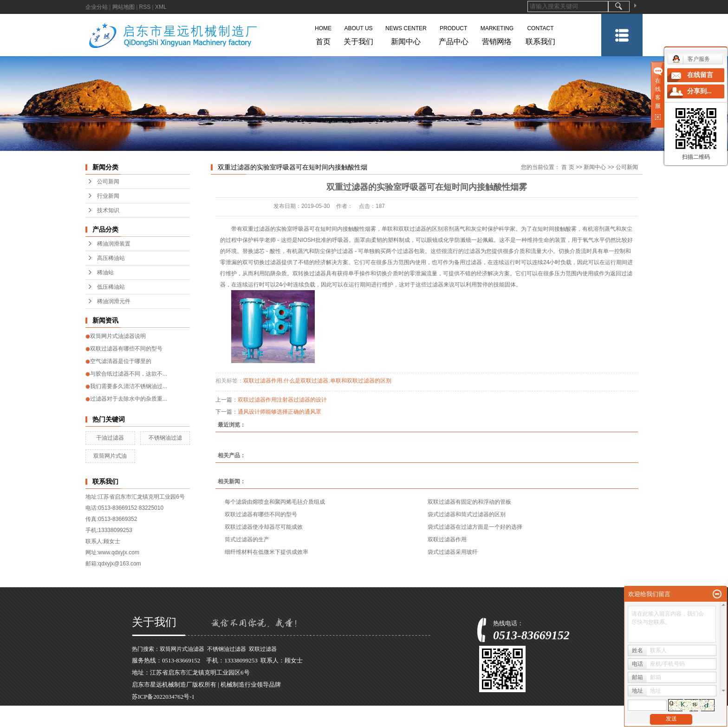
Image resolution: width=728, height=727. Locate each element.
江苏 (201, 721)
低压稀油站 (111, 287)
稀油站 (105, 273)
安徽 (242, 721)
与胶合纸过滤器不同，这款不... (129, 374)
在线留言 (700, 75)
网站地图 (123, 7)
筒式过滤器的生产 (247, 539)
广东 (269, 721)
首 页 (568, 167)
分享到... (699, 91)
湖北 (310, 721)
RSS (145, 7)
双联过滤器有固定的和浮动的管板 (469, 502)
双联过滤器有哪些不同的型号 (126, 349)
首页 (323, 33)
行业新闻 (108, 196)
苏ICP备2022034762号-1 (163, 697)
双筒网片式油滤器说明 (118, 336)
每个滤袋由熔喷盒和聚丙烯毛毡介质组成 (275, 502)
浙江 (228, 721)
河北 (282, 721)
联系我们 (540, 33)
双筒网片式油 (110, 456)
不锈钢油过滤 (165, 438)
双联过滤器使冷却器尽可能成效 (264, 527)
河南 (255, 721)
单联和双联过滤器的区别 (361, 381)
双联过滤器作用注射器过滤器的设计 (282, 400)
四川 (323, 721)
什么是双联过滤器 (306, 381)
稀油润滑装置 (114, 244)
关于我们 (358, 33)
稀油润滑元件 (114, 301)
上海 (214, 721)
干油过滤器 (110, 438)
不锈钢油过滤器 (227, 649)
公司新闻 (108, 182)
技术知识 (108, 210)
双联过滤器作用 (263, 381)
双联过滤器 (263, 649)
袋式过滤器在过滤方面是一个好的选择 (475, 527)
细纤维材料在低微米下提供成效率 (266, 552)
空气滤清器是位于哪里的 (121, 361)
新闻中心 (406, 33)
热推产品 (144, 721)
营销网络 (497, 33)
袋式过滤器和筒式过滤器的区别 (467, 514)
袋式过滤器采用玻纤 (453, 552)
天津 (296, 721)
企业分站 (97, 7)
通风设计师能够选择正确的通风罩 (279, 412)
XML (161, 7)
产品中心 (454, 33)
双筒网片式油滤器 (182, 649)
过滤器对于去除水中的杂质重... (129, 399)
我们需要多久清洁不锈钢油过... (129, 386)
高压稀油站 (111, 258)
